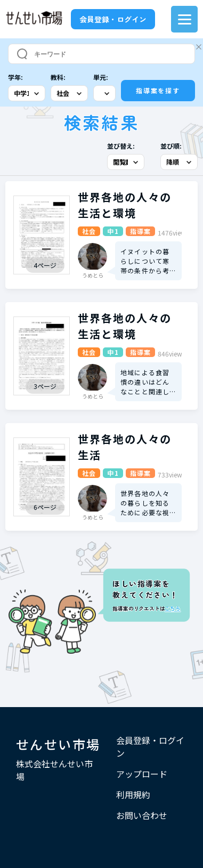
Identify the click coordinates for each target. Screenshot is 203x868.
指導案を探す (158, 90)
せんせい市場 (58, 744)
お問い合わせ (142, 815)
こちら (172, 609)
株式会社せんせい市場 (54, 770)
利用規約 (133, 794)
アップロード (142, 774)
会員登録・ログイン (113, 19)
